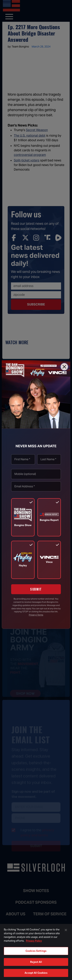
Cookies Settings (36, 951)
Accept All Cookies (36, 973)
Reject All (36, 962)
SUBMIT (36, 589)
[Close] (64, 367)
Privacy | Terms (36, 615)
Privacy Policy (34, 941)
